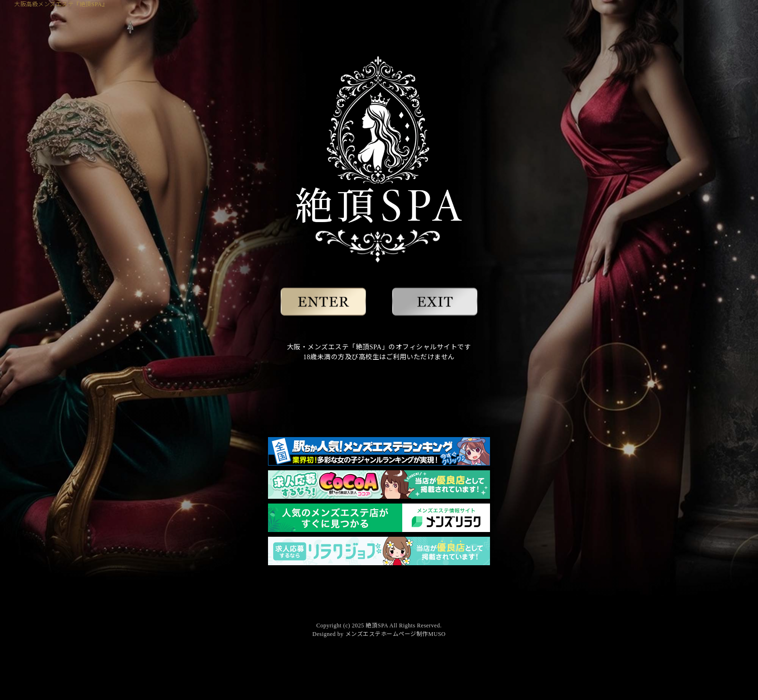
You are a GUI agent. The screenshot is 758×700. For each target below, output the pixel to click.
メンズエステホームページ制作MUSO (396, 634)
